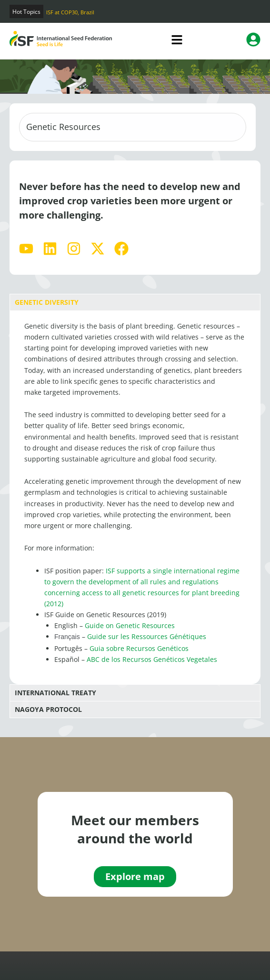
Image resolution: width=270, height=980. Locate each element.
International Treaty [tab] (55, 693)
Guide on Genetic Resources (130, 625)
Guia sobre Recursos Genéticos (139, 648)
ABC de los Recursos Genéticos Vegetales (152, 659)
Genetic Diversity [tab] (47, 302)
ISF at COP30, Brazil (70, 12)
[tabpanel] (135, 497)
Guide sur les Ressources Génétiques (147, 636)
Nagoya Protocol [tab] (48, 709)
